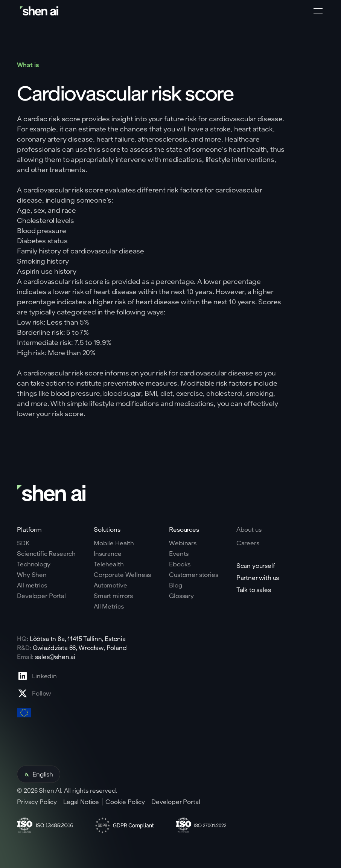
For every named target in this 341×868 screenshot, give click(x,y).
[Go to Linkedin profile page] (37, 676)
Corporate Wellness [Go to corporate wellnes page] (122, 575)
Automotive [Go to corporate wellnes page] (110, 585)
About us (249, 529)
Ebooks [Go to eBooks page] (180, 564)
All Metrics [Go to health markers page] (109, 606)
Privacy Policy (37, 802)
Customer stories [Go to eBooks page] (193, 575)
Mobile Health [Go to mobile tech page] (114, 543)
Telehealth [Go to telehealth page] (109, 564)
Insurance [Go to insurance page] (108, 554)
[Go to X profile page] (37, 693)
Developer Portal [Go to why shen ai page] (41, 596)
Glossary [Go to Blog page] (181, 596)
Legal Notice (81, 802)
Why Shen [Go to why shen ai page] (32, 575)
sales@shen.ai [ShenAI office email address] (55, 657)
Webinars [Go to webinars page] (183, 543)
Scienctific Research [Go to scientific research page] (46, 554)
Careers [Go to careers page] (248, 543)
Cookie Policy (125, 802)
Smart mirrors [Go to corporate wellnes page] (113, 596)
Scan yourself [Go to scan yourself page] (256, 566)
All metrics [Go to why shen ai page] (32, 585)
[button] (317, 11)
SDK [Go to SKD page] (23, 543)
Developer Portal (176, 802)
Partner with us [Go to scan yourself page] (258, 578)
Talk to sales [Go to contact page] (254, 590)
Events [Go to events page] (179, 554)
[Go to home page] (40, 11)
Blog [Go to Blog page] (175, 585)
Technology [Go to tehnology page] (33, 564)
